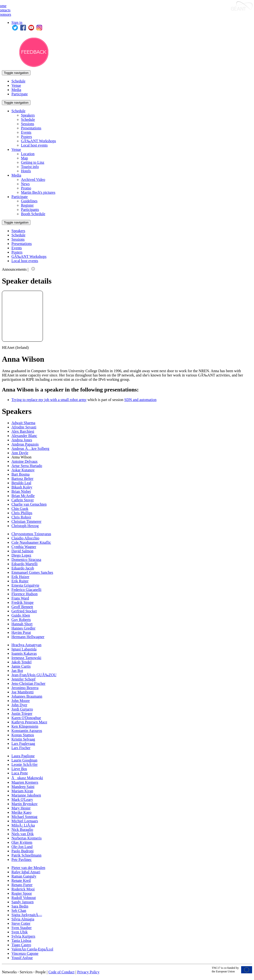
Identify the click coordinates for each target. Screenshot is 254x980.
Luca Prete (20, 773)
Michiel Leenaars (25, 821)
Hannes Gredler (23, 628)
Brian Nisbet (21, 491)
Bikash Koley (22, 487)
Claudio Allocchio (25, 538)
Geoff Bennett (22, 607)
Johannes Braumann (27, 696)
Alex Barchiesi (23, 431)
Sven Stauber (22, 928)
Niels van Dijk (23, 834)
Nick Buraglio (22, 830)
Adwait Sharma (23, 423)
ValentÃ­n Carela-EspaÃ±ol (32, 949)
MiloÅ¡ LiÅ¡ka (23, 825)
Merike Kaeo (21, 812)
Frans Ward (20, 598)
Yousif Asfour (22, 958)
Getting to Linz (33, 162)
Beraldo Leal (21, 483)
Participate (20, 94)
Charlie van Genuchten (29, 504)
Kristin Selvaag (23, 739)
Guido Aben (21, 615)
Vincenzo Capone (25, 953)
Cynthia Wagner (24, 547)
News (25, 184)
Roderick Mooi (23, 889)
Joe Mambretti (23, 692)
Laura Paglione (23, 756)
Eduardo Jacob (23, 568)
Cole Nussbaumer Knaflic (31, 542)
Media (16, 90)
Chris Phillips (22, 513)
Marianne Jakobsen (26, 795)
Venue (16, 85)
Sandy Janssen (23, 902)
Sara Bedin (20, 906)
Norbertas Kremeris (27, 838)
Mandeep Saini (23, 787)
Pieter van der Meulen (28, 868)
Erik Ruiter (20, 581)
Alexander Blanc (24, 436)
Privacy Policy (88, 972)
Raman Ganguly (24, 876)
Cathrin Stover (23, 500)
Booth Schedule (33, 214)
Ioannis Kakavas (24, 653)
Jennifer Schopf (23, 679)
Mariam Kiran (22, 791)
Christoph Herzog (25, 526)
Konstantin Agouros (27, 731)
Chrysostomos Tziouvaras (31, 534)
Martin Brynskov (25, 804)
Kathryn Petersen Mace (29, 722)
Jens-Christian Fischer (28, 683)
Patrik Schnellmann (26, 855)
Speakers (28, 115)
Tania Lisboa (21, 941)
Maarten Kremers (25, 782)
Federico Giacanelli (26, 590)
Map (24, 158)
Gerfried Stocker (24, 611)
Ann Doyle (20, 453)
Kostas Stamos (23, 735)
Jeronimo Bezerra (25, 688)
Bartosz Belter (22, 479)
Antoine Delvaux (25, 461)
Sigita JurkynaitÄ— (27, 915)
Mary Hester (21, 808)
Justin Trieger (22, 713)
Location (28, 154)
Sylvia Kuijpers (23, 936)
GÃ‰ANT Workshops (38, 141)
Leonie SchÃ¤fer (25, 764)
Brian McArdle (23, 496)
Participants (30, 210)
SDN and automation (140, 400)
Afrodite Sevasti (24, 427)
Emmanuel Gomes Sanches (32, 572)
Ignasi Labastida (24, 649)
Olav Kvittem (22, 842)
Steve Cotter (21, 923)
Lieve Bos (19, 769)
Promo (26, 188)
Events (26, 132)
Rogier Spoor (22, 893)
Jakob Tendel (21, 662)
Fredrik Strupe (23, 602)
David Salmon (22, 551)
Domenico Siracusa (26, 560)
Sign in (17, 23)
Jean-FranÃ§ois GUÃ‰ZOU (34, 675)
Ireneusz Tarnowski (26, 658)
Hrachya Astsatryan (26, 645)
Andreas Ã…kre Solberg (30, 449)
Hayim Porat (21, 632)
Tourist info (30, 167)
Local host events (34, 145)
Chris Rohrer (21, 517)
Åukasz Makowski (27, 778)
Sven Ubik (20, 932)
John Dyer (19, 705)
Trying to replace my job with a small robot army (49, 400)
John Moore (21, 701)
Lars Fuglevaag (23, 744)
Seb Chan (19, 911)
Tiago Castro (21, 945)
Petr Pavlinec (22, 860)
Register (27, 205)
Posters (26, 137)
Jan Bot (17, 671)
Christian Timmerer (26, 521)
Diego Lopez (21, 555)
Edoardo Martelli (25, 564)
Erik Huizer (20, 577)
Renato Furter (22, 885)
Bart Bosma (20, 474)
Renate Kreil (21, 881)
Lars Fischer (21, 748)
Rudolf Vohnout (24, 898)
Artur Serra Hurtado (27, 466)
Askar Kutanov (23, 470)
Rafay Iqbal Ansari (26, 872)
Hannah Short (22, 624)
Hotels (26, 171)
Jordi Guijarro (22, 709)
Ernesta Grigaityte (25, 585)
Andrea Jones (22, 440)
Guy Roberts (21, 620)
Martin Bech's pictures (38, 192)
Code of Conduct (61, 972)
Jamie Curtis (21, 666)
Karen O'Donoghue (26, 718)
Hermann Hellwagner (28, 637)
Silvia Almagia (23, 919)
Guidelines (29, 201)
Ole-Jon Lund (22, 847)
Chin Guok (20, 509)
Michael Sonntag (24, 817)
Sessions (28, 124)
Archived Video (33, 180)
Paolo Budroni (23, 851)
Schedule (18, 81)
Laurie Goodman (24, 760)
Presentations (31, 128)
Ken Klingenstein (25, 726)
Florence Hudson (25, 594)
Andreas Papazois (25, 444)
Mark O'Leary (22, 800)
